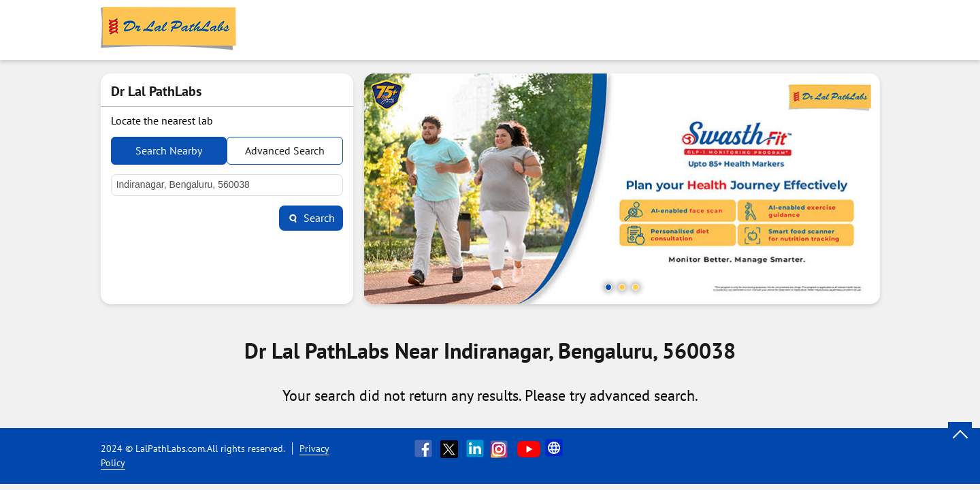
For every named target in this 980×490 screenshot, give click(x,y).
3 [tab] (636, 287)
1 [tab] (608, 287)
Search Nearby (169, 150)
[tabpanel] (622, 189)
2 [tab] (622, 287)
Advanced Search (285, 150)
